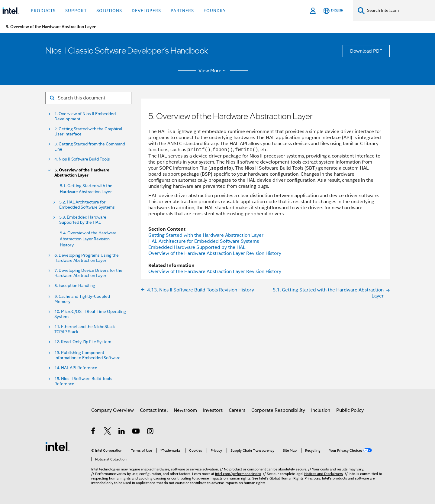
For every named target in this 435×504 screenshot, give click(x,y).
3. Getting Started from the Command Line (90, 147)
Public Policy (350, 410)
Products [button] (43, 11)
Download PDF (366, 51)
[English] (333, 11)
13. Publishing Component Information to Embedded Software (87, 355)
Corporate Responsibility (278, 410)
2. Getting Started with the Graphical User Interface (88, 132)
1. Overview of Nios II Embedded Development (85, 116)
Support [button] (76, 11)
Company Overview (113, 410)
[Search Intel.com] (400, 11)
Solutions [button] (109, 11)
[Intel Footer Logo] (57, 446)
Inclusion (321, 410)
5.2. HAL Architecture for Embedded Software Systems (87, 205)
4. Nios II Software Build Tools (82, 159)
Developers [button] (146, 11)
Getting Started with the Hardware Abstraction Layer (206, 235)
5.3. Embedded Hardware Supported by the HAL (83, 220)
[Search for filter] (88, 98)
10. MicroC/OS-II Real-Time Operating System (90, 314)
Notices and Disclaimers (324, 474)
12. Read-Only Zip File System (83, 342)
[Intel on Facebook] (93, 432)
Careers (237, 410)
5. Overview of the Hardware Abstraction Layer (82, 173)
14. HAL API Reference (76, 368)
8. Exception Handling (75, 286)
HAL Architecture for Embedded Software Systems (204, 241)
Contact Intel (154, 410)
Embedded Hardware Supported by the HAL (197, 247)
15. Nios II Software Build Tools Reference (83, 381)
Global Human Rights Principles (295, 478)
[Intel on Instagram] (151, 432)
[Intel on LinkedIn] (122, 432)
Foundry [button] (215, 11)
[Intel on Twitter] (108, 432)
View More (213, 71)
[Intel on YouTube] (136, 432)
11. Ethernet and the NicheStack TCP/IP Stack (85, 329)
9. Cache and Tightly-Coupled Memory (82, 299)
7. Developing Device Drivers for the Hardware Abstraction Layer (88, 273)
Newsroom (185, 410)
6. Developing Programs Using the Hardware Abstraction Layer (87, 258)
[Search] (361, 10)
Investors (213, 410)
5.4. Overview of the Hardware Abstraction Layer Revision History (88, 239)
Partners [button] (182, 11)
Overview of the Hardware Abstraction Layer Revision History (215, 253)
